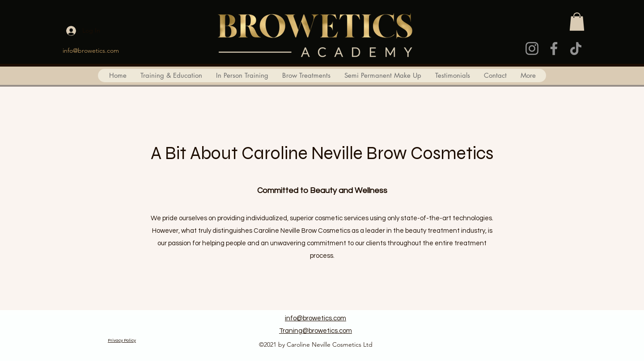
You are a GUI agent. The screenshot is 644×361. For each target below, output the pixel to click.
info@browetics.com (91, 50)
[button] (577, 22)
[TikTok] (576, 48)
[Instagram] (532, 48)
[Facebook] (554, 48)
